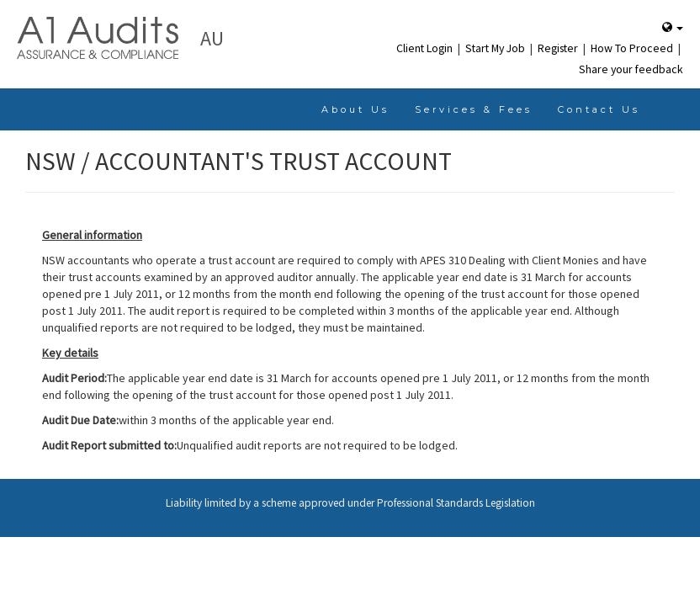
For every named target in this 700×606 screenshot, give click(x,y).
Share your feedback (631, 69)
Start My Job (496, 48)
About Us (355, 109)
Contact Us (599, 109)
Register (559, 48)
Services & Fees (474, 109)
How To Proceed (633, 48)
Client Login (426, 48)
